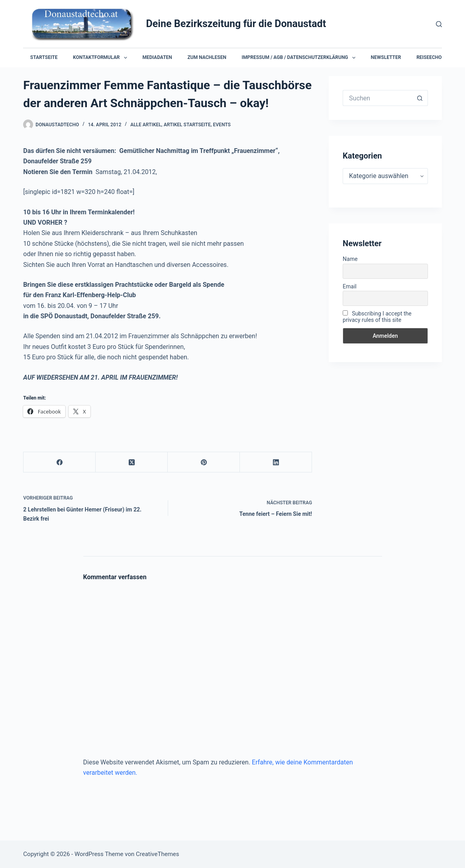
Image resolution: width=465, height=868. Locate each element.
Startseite (44, 57)
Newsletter (386, 57)
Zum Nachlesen (207, 57)
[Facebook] (60, 462)
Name (350, 259)
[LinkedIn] (276, 462)
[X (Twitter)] (132, 462)
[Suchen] (439, 24)
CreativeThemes (158, 854)
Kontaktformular (101, 58)
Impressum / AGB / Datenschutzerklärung (300, 58)
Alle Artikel (146, 125)
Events (222, 125)
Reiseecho (429, 57)
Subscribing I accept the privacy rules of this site (377, 317)
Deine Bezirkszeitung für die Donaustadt (236, 24)
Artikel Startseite (187, 125)
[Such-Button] (420, 98)
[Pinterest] (204, 462)
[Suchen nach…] (377, 98)
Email (350, 286)
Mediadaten (157, 57)
